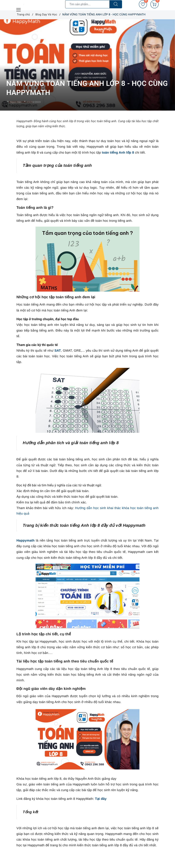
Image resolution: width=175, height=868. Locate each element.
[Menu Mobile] (19, 9)
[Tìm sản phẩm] (87, 4)
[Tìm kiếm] (116, 4)
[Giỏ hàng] (154, 4)
